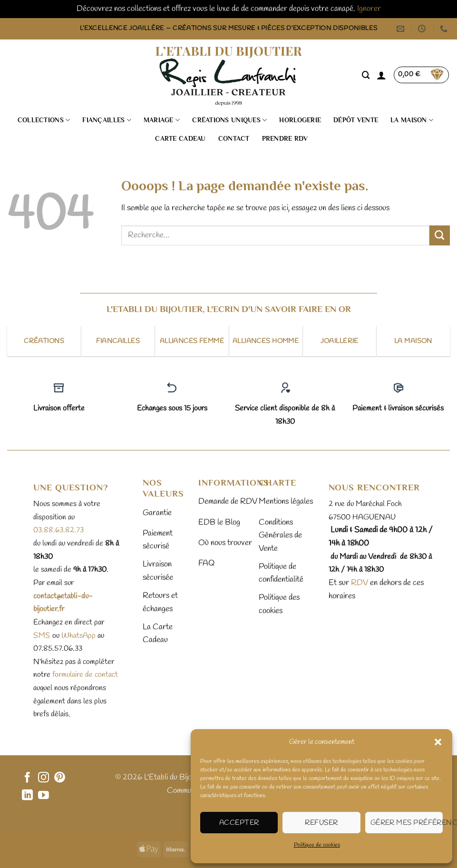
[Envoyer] (440, 235)
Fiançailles (107, 120)
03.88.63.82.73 (58, 530)
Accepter (239, 823)
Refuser (321, 823)
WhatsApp (78, 636)
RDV (359, 583)
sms (42, 636)
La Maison (412, 120)
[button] (438, 742)
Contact (234, 139)
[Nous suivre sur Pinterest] (60, 778)
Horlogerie (300, 120)
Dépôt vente (356, 120)
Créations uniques (229, 120)
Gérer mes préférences (407, 823)
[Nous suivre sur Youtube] (44, 796)
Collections (44, 120)
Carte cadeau (180, 139)
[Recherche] (366, 75)
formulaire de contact (85, 675)
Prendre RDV (285, 139)
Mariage (162, 120)
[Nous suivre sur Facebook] (27, 778)
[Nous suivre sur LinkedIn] (27, 796)
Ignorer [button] (369, 9)
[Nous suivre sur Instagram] (44, 778)
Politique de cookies (317, 845)
